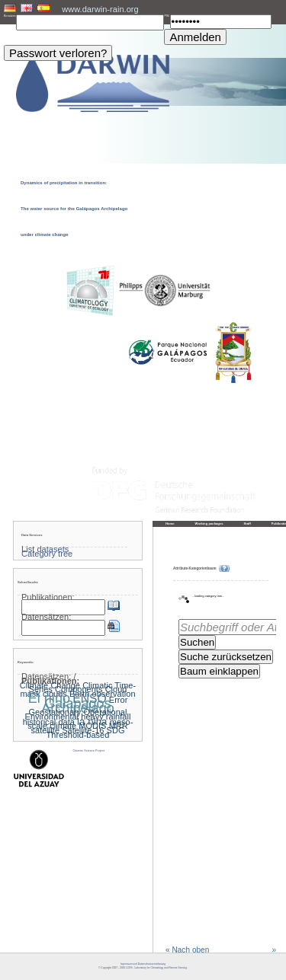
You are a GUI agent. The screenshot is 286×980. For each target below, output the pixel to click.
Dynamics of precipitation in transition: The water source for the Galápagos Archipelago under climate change (74, 209)
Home (170, 524)
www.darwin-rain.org (100, 9)
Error (119, 700)
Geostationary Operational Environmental (76, 714)
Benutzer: (10, 16)
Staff (247, 524)
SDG (116, 730)
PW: (167, 16)
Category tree (47, 554)
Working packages (209, 524)
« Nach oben (187, 950)
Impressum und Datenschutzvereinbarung (143, 964)
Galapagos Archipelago (77, 706)
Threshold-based (78, 735)
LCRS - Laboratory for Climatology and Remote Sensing (156, 968)
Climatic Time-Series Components (83, 688)
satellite (45, 730)
